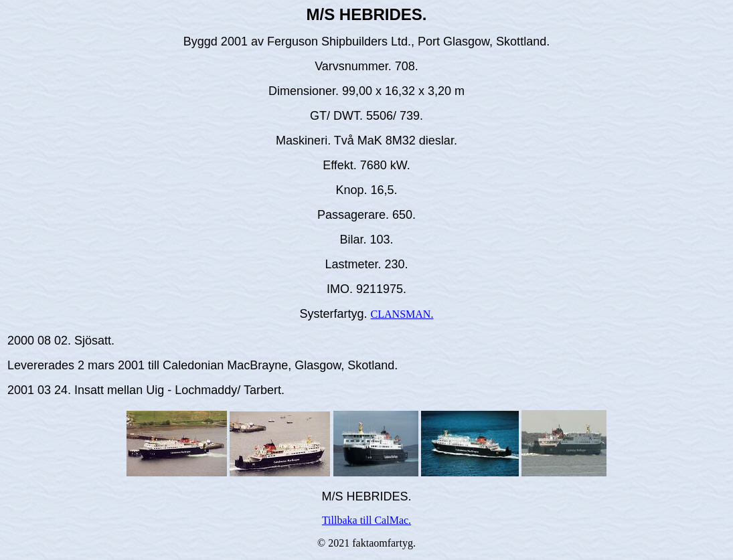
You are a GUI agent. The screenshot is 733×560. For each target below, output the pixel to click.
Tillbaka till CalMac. (366, 520)
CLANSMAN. (402, 314)
